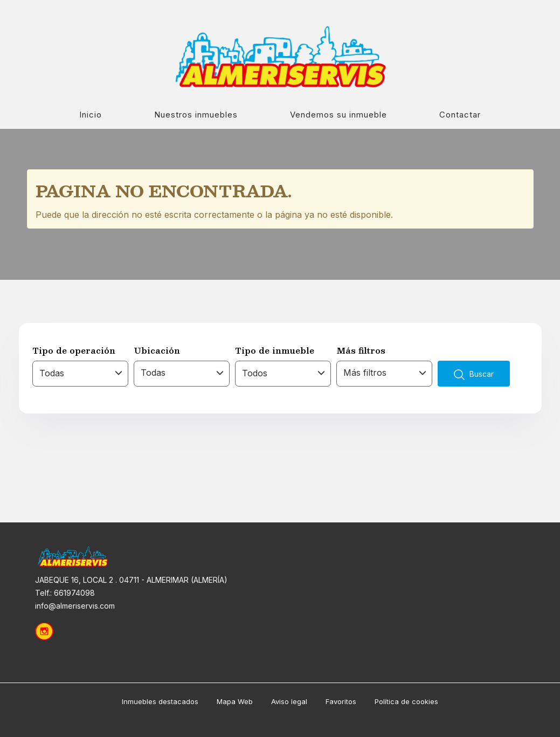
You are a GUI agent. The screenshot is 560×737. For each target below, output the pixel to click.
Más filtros (361, 350)
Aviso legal (289, 701)
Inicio (91, 115)
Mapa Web (235, 701)
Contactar (460, 115)
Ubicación (157, 350)
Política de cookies (406, 701)
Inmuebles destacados (160, 701)
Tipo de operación (74, 350)
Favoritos (341, 701)
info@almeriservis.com (75, 606)
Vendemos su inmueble (338, 115)
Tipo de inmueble (275, 350)
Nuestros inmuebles (196, 115)
